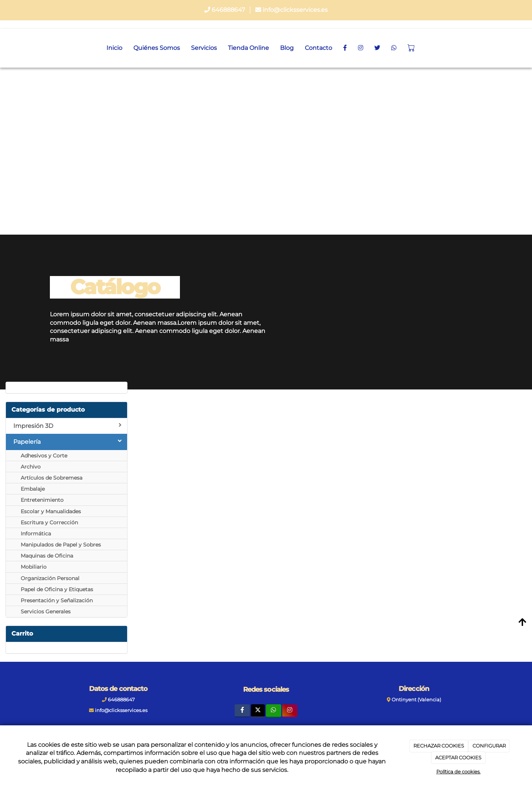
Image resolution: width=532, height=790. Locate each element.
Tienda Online (248, 48)
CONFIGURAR (489, 746)
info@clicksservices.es (295, 10)
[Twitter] (258, 711)
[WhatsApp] (394, 48)
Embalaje (33, 489)
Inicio (114, 48)
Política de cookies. (458, 772)
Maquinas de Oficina (47, 556)
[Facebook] (345, 48)
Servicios (204, 48)
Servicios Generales (46, 612)
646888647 (228, 10)
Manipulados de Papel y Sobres (61, 545)
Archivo (31, 467)
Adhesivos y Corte (44, 456)
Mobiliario (34, 567)
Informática (36, 534)
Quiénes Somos (157, 48)
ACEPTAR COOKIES (458, 757)
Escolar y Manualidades (51, 511)
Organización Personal (50, 578)
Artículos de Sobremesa (52, 478)
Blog (287, 48)
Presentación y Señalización (57, 600)
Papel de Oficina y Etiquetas (57, 589)
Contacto (318, 48)
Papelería (67, 442)
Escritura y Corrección (49, 522)
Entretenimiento (42, 500)
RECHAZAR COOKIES (439, 746)
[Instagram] (361, 48)
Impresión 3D (67, 426)
